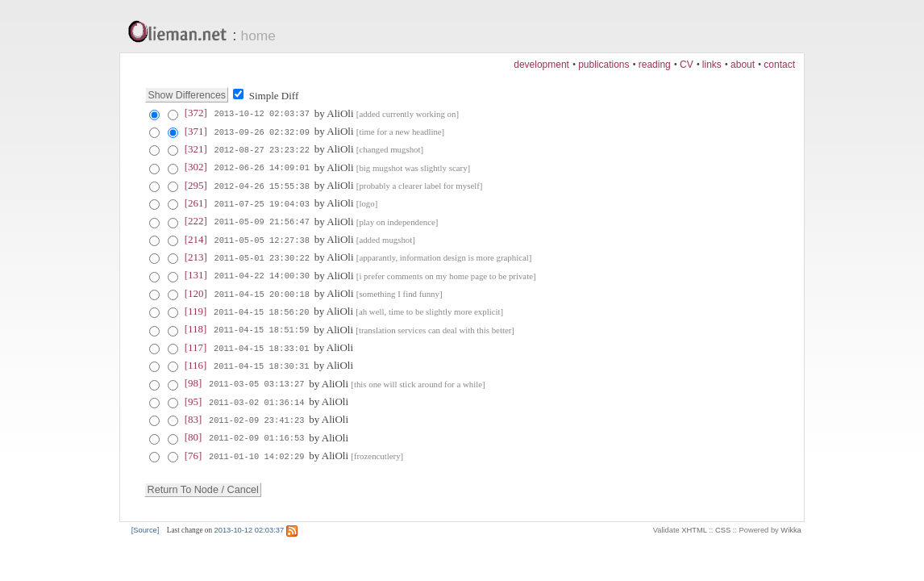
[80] (194, 433)
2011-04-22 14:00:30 (261, 274)
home (258, 36)
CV (687, 65)
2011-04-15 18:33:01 (261, 345)
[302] (196, 167)
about (743, 65)
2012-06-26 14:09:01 (261, 167)
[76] (194, 451)
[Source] (146, 525)
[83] (194, 415)
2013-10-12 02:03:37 (261, 114)
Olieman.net (182, 33)
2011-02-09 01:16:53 (256, 433)
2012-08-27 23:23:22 (261, 149)
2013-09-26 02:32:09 (261, 132)
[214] (196, 238)
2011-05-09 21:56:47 (261, 220)
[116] (196, 362)
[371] (196, 131)
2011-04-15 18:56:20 (261, 309)
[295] (196, 184)
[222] (196, 220)
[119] (196, 309)
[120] (196, 291)
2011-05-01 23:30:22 (261, 256)
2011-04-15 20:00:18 (261, 291)
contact (779, 65)
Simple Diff (274, 96)
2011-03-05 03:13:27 (256, 380)
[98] (194, 380)
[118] (196, 326)
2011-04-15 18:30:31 (261, 362)
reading (655, 65)
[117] (196, 344)
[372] (196, 113)
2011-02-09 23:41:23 (256, 416)
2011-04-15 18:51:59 (261, 327)
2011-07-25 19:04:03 (261, 203)
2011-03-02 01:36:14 (256, 398)
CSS (723, 525)
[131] (196, 273)
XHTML (694, 525)
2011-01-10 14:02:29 (256, 451)
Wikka (791, 525)
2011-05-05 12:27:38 (261, 238)
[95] (194, 397)
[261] (196, 202)
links (712, 65)
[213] (196, 255)
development (541, 65)
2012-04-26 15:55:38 (261, 185)
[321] (196, 149)
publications (604, 65)
